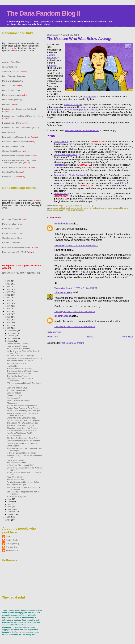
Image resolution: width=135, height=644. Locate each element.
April (10, 507)
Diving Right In (13, 446)
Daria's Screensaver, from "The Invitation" (24, 441)
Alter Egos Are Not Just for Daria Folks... (23, 438)
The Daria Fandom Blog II (43, 13)
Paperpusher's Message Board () (20, 156)
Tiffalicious (59, 186)
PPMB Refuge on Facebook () (18, 167)
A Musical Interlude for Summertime (22, 430)
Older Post (127, 337)
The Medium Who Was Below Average (23, 423)
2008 (8, 517)
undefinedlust (63, 224)
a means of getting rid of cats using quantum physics (86, 108)
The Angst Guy (61, 206)
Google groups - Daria (12, 238)
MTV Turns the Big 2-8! (16, 496)
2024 (8, 287)
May (10, 504)
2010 (8, 325)
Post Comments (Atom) (72, 343)
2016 (8, 309)
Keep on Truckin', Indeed (17, 346)
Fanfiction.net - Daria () (15, 123)
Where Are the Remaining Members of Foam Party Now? (23, 414)
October (11, 336)
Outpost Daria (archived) (13, 146)
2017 (8, 306)
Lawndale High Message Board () (20, 137)
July (10, 499)
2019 (8, 300)
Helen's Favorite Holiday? (17, 343)
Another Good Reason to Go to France (23, 408)
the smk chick (12, 550)
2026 (8, 281)
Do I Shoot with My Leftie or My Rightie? (23, 420)
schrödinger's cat (68, 210)
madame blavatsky (120, 208)
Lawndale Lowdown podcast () (19, 142)
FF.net (124, 183)
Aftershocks (12, 403)
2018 (8, 303)
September (13, 338)
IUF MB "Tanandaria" (12, 243)
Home (90, 337)
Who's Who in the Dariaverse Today (22, 418)
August (11, 341)
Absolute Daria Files (11, 62)
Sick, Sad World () (13, 172)
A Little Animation (14, 436)
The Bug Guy (12, 547)
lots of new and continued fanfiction (98, 208)
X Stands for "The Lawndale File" (20, 465)
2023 (8, 289)
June (10, 501)
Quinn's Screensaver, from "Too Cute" (22, 443)
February (12, 512)
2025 (8, 284)
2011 (8, 322)
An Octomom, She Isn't (16, 363)
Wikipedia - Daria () (14, 177)
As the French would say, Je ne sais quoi (24, 411)
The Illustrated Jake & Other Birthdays (22, 371)
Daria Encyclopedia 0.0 (13, 81)
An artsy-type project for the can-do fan (23, 482)
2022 (8, 292)
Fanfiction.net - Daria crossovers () (20, 127)
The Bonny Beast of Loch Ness (20, 368)
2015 (8, 311)
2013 (8, 317)
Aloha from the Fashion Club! (19, 374)
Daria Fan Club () (13, 85)
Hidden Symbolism (15, 395)
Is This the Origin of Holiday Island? (21, 453)
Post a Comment (54, 332)
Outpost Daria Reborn (12, 151)
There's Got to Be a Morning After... (21, 425)
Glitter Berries (9, 132)
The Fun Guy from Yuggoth (18, 376)
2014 (8, 314)
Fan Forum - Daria (11, 229)
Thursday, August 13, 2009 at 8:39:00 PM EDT (75, 327)
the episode (90, 97)
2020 (8, 298)
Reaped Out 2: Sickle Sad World (70, 175)
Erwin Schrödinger (73, 104)
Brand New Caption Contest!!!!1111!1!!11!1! (25, 358)
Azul (8, 536)
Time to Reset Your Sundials (18, 349)
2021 (8, 295)
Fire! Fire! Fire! (13, 366)
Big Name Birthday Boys (17, 388)
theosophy (52, 65)
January (11, 514)
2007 (8, 520)
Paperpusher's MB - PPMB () (18, 252)
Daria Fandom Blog (11, 90)
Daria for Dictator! (14, 393)
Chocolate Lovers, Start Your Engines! (22, 428)
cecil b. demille (77, 208)
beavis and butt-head (61, 208)
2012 (8, 320)
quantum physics (53, 210)
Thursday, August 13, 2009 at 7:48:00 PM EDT (75, 312)
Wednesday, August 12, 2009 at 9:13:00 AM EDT (76, 288)
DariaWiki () (10, 104)
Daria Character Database (14, 76)
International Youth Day (72, 123)
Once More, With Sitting (66, 154)
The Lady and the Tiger (16, 485)
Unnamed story (61, 193)
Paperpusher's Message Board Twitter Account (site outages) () (19, 161)
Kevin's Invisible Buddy (16, 463)
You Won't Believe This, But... (19, 390)
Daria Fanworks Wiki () (15, 95)
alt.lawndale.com (10, 67)
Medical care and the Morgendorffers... (23, 406)
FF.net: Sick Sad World (13, 233)
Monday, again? (13, 398)
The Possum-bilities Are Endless (20, 361)
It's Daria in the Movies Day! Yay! (20, 356)
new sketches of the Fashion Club (82, 130)
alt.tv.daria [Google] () (15, 219)
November (12, 333)
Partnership (59, 165)
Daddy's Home (61, 141)
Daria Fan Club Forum (12, 224)
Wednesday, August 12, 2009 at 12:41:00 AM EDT (76, 245)
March (11, 509)
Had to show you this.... (16, 460)
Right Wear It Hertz (15, 477)
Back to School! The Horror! (18, 400)
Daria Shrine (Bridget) (12, 100)
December (12, 331)
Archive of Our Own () (15, 71)
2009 (8, 328)
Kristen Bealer (12, 540)
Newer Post (52, 337)
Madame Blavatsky (51, 56)
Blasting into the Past (16, 480)
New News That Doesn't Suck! (19, 433)
